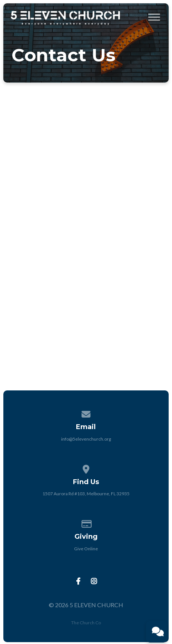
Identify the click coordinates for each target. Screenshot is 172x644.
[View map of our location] (86, 468)
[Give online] (86, 523)
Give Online (86, 549)
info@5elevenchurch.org (86, 439)
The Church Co (86, 623)
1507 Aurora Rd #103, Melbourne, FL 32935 (86, 494)
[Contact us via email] (86, 413)
